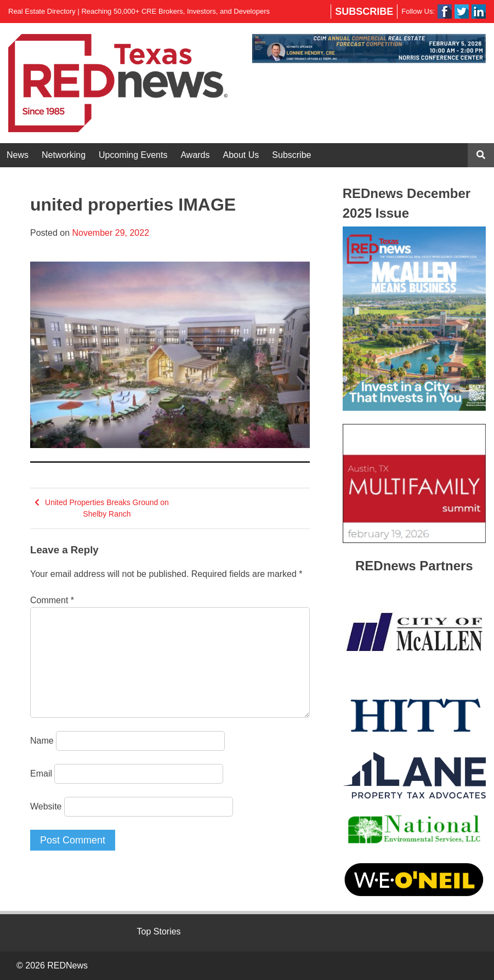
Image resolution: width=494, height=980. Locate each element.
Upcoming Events (133, 155)
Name (42, 741)
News (18, 155)
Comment (52, 600)
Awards (195, 155)
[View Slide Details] (369, 49)
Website (46, 806)
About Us (241, 155)
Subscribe (364, 12)
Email (41, 774)
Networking (64, 155)
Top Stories (159, 931)
